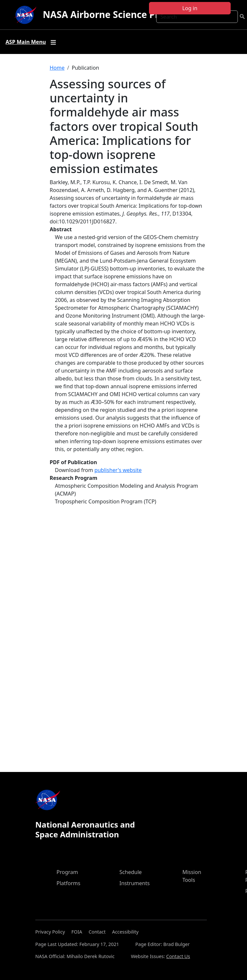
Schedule (131, 872)
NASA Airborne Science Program (116, 14)
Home (57, 68)
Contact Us (178, 956)
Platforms (68, 883)
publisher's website (118, 470)
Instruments (135, 883)
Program (67, 872)
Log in (190, 8)
